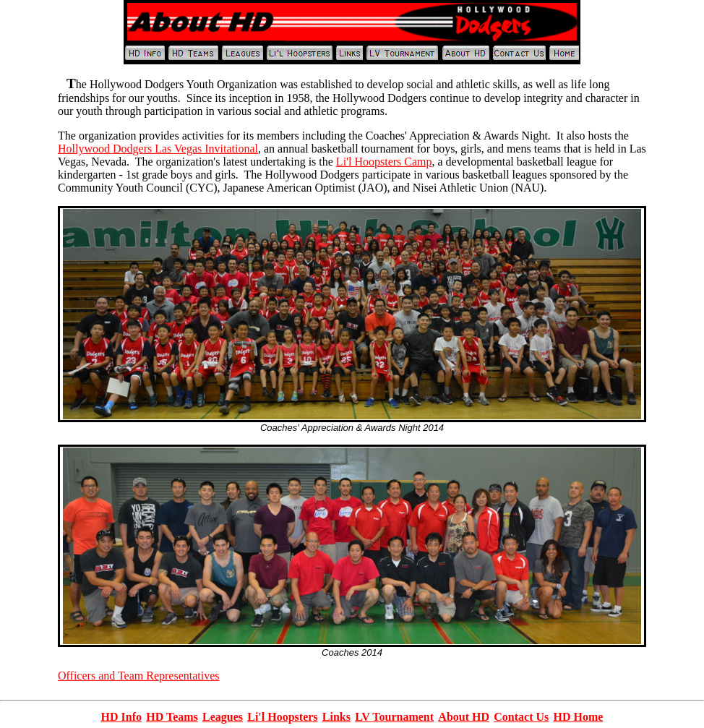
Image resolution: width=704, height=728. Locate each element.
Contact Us (521, 717)
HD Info (121, 717)
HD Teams (172, 717)
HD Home (578, 717)
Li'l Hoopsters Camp (384, 162)
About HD (464, 717)
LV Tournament (394, 717)
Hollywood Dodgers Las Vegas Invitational (158, 149)
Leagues (223, 717)
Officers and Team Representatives (139, 676)
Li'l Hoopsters (282, 717)
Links (336, 717)
